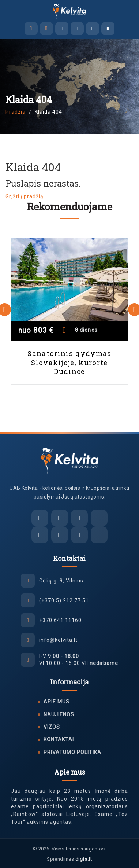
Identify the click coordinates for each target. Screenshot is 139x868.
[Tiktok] (79, 535)
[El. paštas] (40, 518)
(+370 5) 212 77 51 (64, 600)
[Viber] (77, 29)
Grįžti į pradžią (25, 196)
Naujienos (59, 714)
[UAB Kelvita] (70, 461)
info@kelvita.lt (58, 640)
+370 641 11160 (60, 620)
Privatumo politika (72, 752)
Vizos (52, 727)
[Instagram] (60, 535)
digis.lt (84, 859)
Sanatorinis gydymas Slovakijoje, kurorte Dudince (69, 362)
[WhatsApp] (93, 29)
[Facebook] (40, 535)
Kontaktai (59, 739)
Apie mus (57, 702)
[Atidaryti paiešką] (108, 29)
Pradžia (16, 112)
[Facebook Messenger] (62, 29)
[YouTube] (99, 535)
